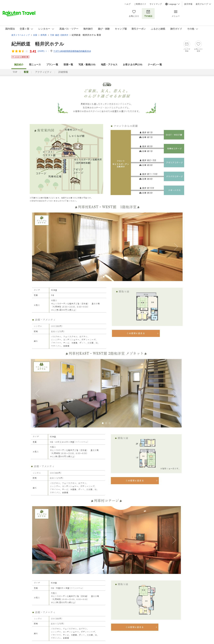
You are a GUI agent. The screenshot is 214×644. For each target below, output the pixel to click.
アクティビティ (43, 72)
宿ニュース (35, 65)
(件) (42, 51)
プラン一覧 (52, 65)
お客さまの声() (133, 65)
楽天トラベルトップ (21, 35)
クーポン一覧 (155, 65)
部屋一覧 (68, 65)
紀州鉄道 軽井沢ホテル (38, 44)
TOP (15, 72)
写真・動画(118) (87, 65)
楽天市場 (188, 4)
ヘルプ (128, 4)
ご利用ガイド (140, 4)
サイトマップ (156, 4)
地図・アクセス (109, 65)
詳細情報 (63, 72)
